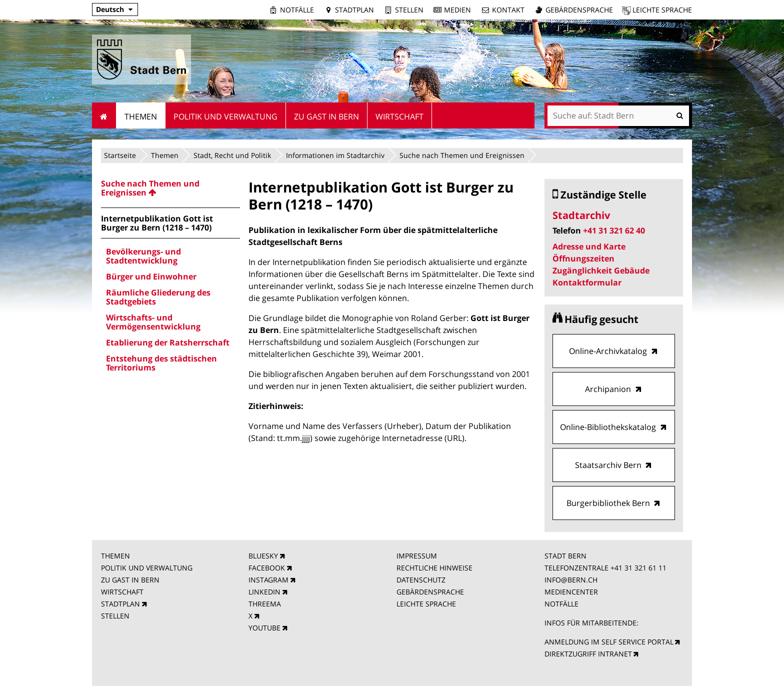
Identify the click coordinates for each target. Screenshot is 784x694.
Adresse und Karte (589, 246)
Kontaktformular (587, 282)
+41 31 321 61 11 (638, 568)
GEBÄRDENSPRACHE (430, 592)
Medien (457, 10)
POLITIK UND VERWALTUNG (147, 568)
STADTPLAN (120, 604)
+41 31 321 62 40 (614, 230)
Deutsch (110, 9)
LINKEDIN (264, 592)
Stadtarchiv (581, 215)
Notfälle (297, 10)
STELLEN (115, 616)
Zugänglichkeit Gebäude (601, 270)
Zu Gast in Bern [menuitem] (326, 116)
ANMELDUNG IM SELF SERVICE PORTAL (609, 642)
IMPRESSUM (417, 556)
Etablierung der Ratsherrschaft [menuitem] (168, 342)
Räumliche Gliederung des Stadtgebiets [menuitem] (158, 297)
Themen (165, 155)
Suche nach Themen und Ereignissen (462, 155)
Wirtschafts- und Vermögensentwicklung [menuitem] (153, 322)
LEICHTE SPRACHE (426, 604)
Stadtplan (354, 10)
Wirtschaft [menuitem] (399, 116)
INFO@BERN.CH (571, 580)
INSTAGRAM (268, 580)
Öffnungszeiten (583, 258)
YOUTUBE (264, 628)
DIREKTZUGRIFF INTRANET (588, 654)
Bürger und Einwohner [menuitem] (151, 276)
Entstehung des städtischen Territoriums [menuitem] (161, 363)
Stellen (409, 10)
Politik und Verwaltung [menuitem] (225, 116)
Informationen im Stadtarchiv (335, 155)
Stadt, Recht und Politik (232, 155)
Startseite (120, 155)
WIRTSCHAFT (122, 592)
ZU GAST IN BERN (130, 580)
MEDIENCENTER (571, 592)
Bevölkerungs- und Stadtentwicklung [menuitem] (143, 256)
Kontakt (508, 10)
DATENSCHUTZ (421, 580)
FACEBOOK (267, 568)
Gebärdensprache (579, 10)
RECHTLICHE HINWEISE (434, 568)
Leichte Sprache (662, 10)
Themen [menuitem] (141, 116)
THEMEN (115, 556)
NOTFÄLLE (561, 604)
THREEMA (265, 604)
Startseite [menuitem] (104, 115)
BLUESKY (263, 556)
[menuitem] (170, 188)
